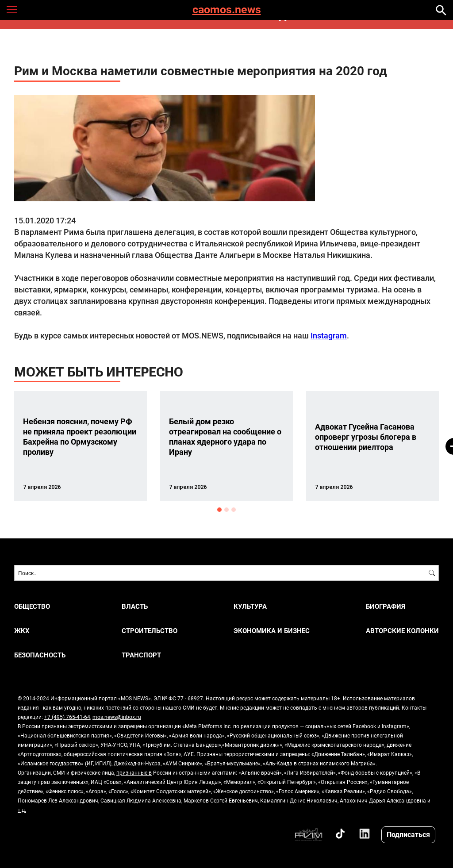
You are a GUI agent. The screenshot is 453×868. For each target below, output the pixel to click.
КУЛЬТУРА (250, 606)
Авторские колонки (402, 631)
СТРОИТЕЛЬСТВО (150, 631)
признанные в (134, 772)
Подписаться (408, 834)
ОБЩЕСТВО (32, 606)
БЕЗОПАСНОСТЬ (40, 655)
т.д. (22, 810)
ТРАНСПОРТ (141, 655)
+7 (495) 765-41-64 (67, 717)
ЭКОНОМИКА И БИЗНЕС (272, 631)
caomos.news (227, 10)
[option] (81, 446)
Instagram (329, 335)
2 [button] (226, 510)
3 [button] (234, 510)
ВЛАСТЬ (135, 606)
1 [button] (219, 510)
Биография (386, 606)
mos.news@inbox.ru (117, 717)
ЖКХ (22, 631)
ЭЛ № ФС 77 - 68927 (178, 698)
